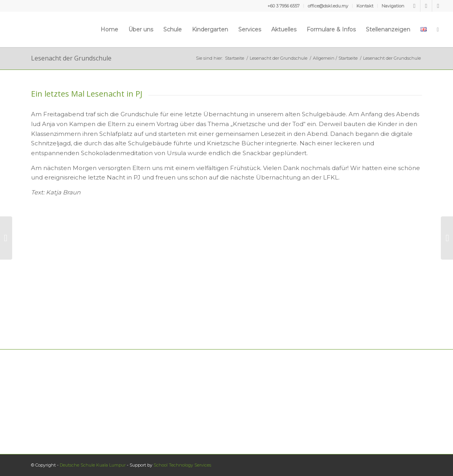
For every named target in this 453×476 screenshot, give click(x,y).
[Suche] (438, 29)
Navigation (393, 6)
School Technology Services (182, 465)
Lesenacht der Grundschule (71, 58)
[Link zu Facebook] (414, 6)
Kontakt (365, 6)
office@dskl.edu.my (328, 6)
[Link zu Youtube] (426, 6)
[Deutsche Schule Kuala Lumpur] (32, 29)
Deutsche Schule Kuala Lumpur (93, 465)
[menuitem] (284, 6)
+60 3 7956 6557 (283, 6)
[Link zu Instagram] (438, 6)
